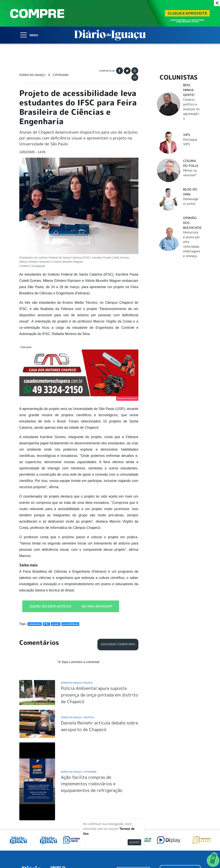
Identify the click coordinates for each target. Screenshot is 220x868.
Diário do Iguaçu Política (77, 667)
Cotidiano (61, 75)
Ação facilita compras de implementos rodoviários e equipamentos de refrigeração (92, 733)
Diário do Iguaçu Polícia (77, 633)
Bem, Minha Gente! (189, 90)
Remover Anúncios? (127, 398)
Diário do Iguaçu (32, 75)
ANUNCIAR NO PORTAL (180, 822)
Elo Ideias (195, 856)
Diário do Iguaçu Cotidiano (79, 721)
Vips (187, 135)
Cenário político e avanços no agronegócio (191, 109)
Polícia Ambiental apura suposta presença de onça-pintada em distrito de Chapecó (100, 645)
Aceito (134, 842)
